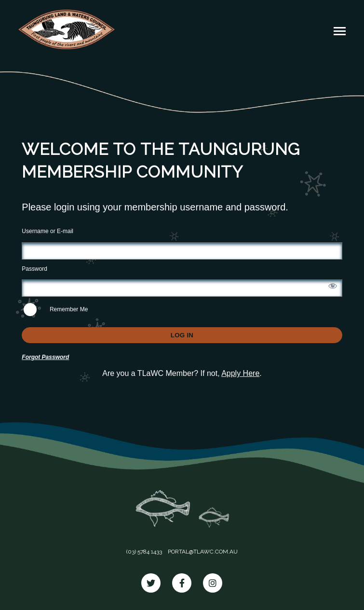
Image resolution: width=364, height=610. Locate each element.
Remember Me (56, 310)
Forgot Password (45, 357)
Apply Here (240, 373)
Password (34, 269)
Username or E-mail (47, 231)
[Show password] (333, 286)
